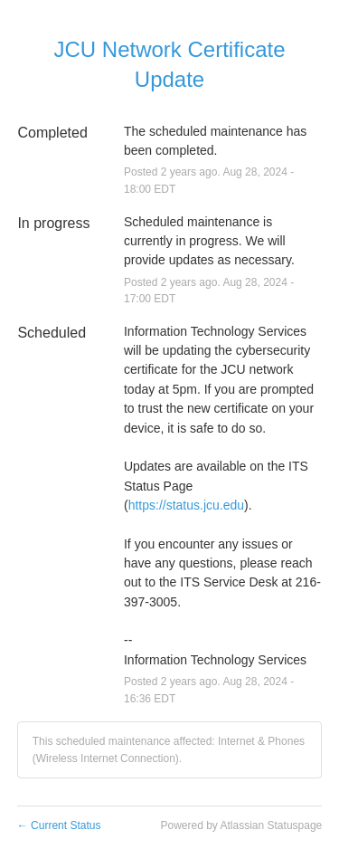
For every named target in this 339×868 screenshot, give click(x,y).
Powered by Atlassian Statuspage (241, 825)
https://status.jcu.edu (186, 505)
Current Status (59, 825)
